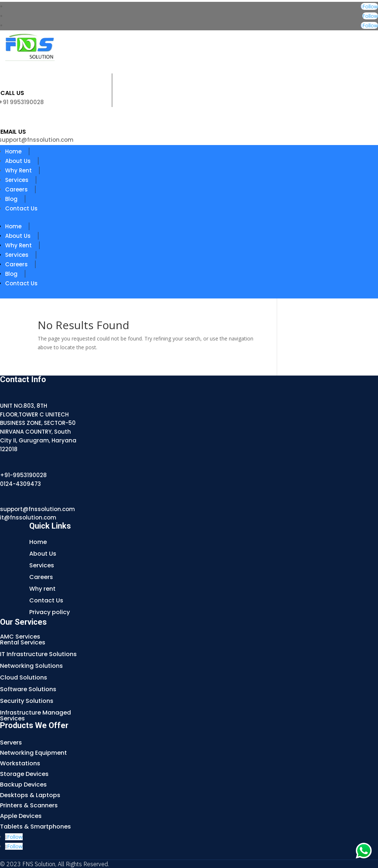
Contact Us (21, 208)
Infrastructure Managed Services (35, 715)
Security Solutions (27, 701)
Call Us (12, 93)
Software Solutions (28, 689)
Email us (13, 132)
